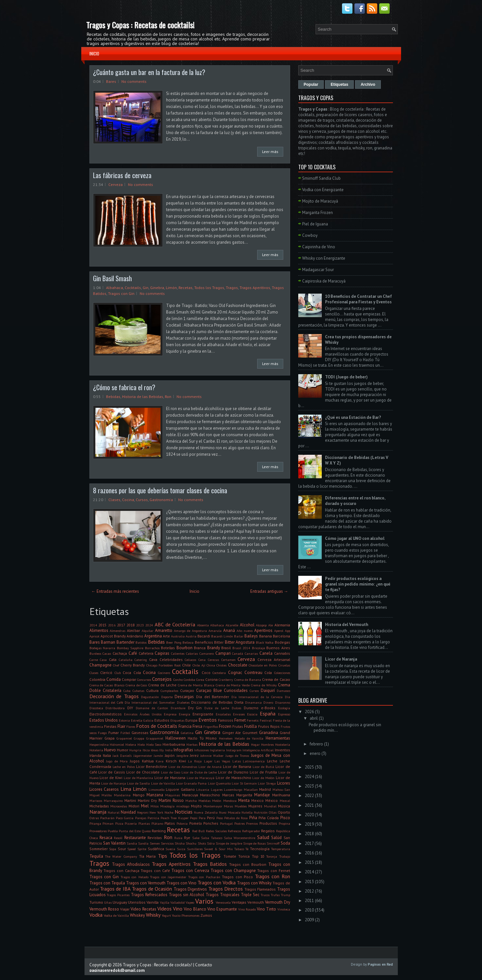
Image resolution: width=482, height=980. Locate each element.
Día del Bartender (213, 697)
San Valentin (114, 843)
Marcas (228, 795)
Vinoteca (284, 909)
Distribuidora (115, 708)
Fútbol (125, 733)
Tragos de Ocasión (152, 889)
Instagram (234, 750)
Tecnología (260, 849)
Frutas (238, 726)
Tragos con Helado (135, 877)
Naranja (98, 812)
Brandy (214, 648)
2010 (309, 910)
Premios (252, 823)
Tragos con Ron (272, 876)
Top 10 (258, 856)
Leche (272, 761)
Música (284, 806)
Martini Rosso (171, 800)
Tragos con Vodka (217, 882)
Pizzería (131, 823)
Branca (200, 648)
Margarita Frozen (318, 213)
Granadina (269, 733)
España (268, 713)
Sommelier (99, 849)
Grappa (139, 738)
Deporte (167, 697)
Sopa (113, 849)
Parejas (141, 818)
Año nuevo (245, 631)
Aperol (279, 631)
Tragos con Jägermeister (168, 877)
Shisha (180, 843)
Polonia (182, 823)
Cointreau (253, 673)
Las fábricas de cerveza (122, 175)
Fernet (240, 720)
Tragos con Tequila (107, 883)
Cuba (127, 691)
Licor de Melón (263, 778)
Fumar (114, 733)
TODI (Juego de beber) (346, 377)
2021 (309, 805)
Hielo (141, 744)
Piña (253, 818)
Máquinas (172, 795)
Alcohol (247, 625)
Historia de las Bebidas (143, 397)
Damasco (283, 691)
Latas (237, 761)
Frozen (225, 726)
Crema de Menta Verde (233, 685)
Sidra (211, 843)
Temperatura (281, 849)
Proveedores (98, 831)
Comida (114, 679)
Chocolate (238, 665)
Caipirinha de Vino (319, 247)
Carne (94, 660)
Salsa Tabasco (211, 838)
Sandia (132, 843)
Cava (153, 659)
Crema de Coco (136, 685)
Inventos (282, 750)
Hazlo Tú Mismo (202, 738)
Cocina (128, 500)
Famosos (226, 720)
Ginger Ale (232, 733)
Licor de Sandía (138, 783)
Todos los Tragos (209, 288)
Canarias (251, 653)
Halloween (176, 738)
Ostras (94, 818)
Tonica (244, 856)
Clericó (106, 673)
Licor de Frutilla (263, 772)
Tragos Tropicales (223, 895)
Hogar (255, 744)
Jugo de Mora (117, 761)
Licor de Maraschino (233, 778)
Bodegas (282, 642)
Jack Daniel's (122, 756)
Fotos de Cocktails (157, 726)
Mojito (196, 806)
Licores (284, 783)
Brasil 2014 (241, 648)
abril (314, 718)
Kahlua (148, 761)
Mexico (257, 800)
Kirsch (171, 761)
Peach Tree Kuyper (175, 818)
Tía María (147, 856)
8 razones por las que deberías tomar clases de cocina (160, 490)
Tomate (230, 856)
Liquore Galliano (180, 789)
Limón (171, 288)
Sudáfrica (156, 849)
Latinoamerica (254, 761)
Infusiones (202, 750)
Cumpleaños (169, 691)
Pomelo (196, 823)
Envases (239, 714)
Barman (108, 642)
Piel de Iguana (315, 224)
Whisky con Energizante (324, 258)
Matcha (191, 801)
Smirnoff (273, 843)
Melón (217, 801)
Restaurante (135, 838)
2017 (121, 625)
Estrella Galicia (142, 720)
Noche (169, 812)
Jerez (194, 755)
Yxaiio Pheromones (186, 915)
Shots (202, 843)
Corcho (178, 680)
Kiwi (182, 761)
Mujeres (255, 806)
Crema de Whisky (264, 685)
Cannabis (282, 653)
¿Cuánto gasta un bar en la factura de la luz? (149, 72)
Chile (187, 665)
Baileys (251, 636)
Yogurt (166, 915)
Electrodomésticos (106, 714)
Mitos (155, 806)
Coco (206, 673)
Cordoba (189, 680)
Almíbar (133, 630)
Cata (113, 659)
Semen (155, 843)
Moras (228, 806)
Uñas (108, 902)
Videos (164, 909)
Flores (131, 727)
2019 (309, 824)
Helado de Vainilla (249, 738)
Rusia (178, 838)
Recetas (186, 288)
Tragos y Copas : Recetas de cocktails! (140, 25)
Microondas (119, 806)
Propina (284, 823)
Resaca (106, 838)
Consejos (162, 679)
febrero (316, 744)
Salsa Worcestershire (240, 838)
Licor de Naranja (114, 783)
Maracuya (190, 795)
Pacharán (107, 818)
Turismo (96, 902)
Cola (268, 673)
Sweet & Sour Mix (218, 849)
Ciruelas (284, 665)
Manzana (155, 795)
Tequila (96, 856)
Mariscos (96, 801)
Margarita (244, 795)
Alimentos (99, 630)
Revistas (155, 838)
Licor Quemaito (219, 783)
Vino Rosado (247, 909)
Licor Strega (267, 783)
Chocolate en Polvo (263, 665)
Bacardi (204, 636)
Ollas (273, 812)
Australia (178, 636)
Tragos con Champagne (233, 871)
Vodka (96, 915)
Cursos (142, 500)
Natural (114, 812)
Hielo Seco (154, 744)
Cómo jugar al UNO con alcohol (355, 538)
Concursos (144, 680)
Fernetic (253, 720)
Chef (116, 665)
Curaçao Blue (209, 690)
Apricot (94, 636)
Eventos (208, 720)
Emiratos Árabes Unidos (143, 714)
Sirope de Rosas (254, 843)
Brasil (226, 648)
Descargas (184, 697)
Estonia (124, 720)
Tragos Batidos (210, 864)
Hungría (135, 750)
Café (133, 653)
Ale (271, 625)
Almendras (117, 631)
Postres (240, 823)
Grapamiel (124, 738)
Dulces (236, 708)
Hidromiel (117, 744)
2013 (309, 882)
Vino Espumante (222, 909)
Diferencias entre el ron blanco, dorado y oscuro (355, 501)
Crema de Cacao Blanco (107, 685)
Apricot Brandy (113, 636)
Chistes (221, 665)
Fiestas (110, 726)
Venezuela (223, 902)
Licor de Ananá (210, 767)
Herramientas (278, 738)
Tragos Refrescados (149, 895)
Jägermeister (143, 756)
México (272, 800)
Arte (166, 636)
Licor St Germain (244, 783)
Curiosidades (236, 690)
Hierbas (192, 744)
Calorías (192, 653)
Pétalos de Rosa (236, 818)
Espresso (284, 714)
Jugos (135, 761)
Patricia (153, 818)
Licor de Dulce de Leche (199, 772)
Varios (204, 901)
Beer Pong (174, 642)
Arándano (135, 636)
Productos (268, 823)
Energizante (203, 714)
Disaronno (283, 702)
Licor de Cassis (112, 772)
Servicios (167, 843)
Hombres (267, 744)
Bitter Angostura (240, 642)
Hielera (131, 744)
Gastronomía (161, 500)
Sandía (143, 843)
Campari (223, 653)
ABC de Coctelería (175, 624)
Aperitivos (263, 630)
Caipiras (162, 653)
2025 (309, 767)
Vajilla (165, 902)
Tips (163, 856)
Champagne (101, 665)
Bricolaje (258, 648)
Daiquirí (268, 690)
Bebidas (113, 397)
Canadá (238, 653)
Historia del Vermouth (347, 625)
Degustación (150, 697)
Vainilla (153, 902)
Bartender (125, 642)
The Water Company (121, 856)
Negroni (143, 812)
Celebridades (171, 659)
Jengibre (182, 756)
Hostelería (283, 744)
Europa (191, 720)
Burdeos (95, 653)
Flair (121, 726)
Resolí (118, 838)
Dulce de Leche (217, 708)
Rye (187, 838)
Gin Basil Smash (112, 278)
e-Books (268, 708)
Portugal (226, 823)
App (288, 631)
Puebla (113, 831)
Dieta (239, 702)
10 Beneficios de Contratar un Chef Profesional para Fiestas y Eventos (358, 299)
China (211, 665)
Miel (145, 806)
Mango (139, 795)
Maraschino (210, 795)
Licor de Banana (237, 766)
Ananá (229, 630)
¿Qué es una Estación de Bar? (353, 417)
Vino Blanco (195, 909)
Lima (126, 789)
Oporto (284, 812)
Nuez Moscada (230, 812)
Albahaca (115, 288)
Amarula (215, 631)
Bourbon (185, 648)
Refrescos (234, 831)
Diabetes (183, 702)
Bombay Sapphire (130, 648)
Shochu (191, 843)
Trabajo (285, 856)
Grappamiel (155, 738)
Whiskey (137, 915)
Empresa (170, 714)
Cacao (107, 653)
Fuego (102, 733)
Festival (266, 720)
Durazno (251, 708)
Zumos (206, 915)
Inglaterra (217, 750)
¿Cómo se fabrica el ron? (124, 387)
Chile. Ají (199, 665)
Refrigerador (251, 831)
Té (247, 849)
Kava (160, 761)
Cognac (235, 673)
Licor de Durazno (233, 772)
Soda (285, 843)
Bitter (219, 642)
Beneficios (204, 642)
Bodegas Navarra (102, 648)
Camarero (207, 653)
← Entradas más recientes (115, 591)
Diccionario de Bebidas (212, 702)
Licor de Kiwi (111, 778)
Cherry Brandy (132, 665)
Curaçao (187, 690)
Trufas (275, 895)
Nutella (247, 812)
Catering (141, 660)
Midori (134, 806)
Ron (168, 397)
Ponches (211, 823)
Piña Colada (269, 818)
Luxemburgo (233, 789)
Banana (265, 636)
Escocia (252, 714)
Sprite (142, 849)
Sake (196, 838)
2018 (131, 625)
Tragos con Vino (181, 883)
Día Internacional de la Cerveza (257, 697)
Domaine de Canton (152, 708)
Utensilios (137, 902)
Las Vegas (222, 761)
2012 (309, 891)
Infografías (183, 750)
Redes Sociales (216, 831)
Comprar (129, 679)
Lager (208, 761)
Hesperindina (99, 744)
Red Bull (198, 831)
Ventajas (239, 902)
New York (156, 812)
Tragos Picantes (118, 895)
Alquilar (148, 631)
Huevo (110, 750)
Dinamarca (253, 702)
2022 (309, 796)
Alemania (282, 625)
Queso (146, 831)
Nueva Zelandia (206, 812)
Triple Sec (250, 895)
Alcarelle (232, 625)
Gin (146, 288)
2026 (309, 712)
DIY (130, 708)
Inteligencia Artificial (258, 750)
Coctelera (219, 673)
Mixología (167, 806)
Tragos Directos (225, 889)
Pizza (119, 823)
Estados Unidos (104, 720)
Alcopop (261, 625)
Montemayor (213, 806)
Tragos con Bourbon (248, 864)
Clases (114, 500)
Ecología (284, 708)
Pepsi (194, 818)
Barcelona (281, 636)
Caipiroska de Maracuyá (324, 281)
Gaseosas (140, 733)
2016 (112, 625)
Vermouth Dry (277, 902)
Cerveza (116, 184)
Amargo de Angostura (190, 631)
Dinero (268, 702)
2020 (309, 815)
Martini (130, 800)
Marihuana (281, 795)
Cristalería (112, 690)
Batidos (141, 642)
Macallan (251, 789)
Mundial (270, 806)
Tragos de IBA (115, 889)
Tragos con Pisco (237, 877)
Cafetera (146, 653)
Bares (111, 81)
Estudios (162, 720)
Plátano (157, 823)
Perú (211, 818)
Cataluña (126, 660)
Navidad (128, 812)
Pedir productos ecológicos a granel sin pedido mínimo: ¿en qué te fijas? (358, 584)
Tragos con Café (155, 871)
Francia (185, 726)
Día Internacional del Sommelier (150, 702)
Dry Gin (195, 708)
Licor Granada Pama (191, 783)
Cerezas (213, 660)
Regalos (268, 831)
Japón (170, 755)
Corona (211, 679)
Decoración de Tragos (114, 696)
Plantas (144, 823)
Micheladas (99, 806)
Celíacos (190, 660)
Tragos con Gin (121, 293)
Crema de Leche (162, 685)
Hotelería (96, 750)
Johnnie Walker (212, 756)
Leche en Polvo (124, 767)
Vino (178, 909)
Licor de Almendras (183, 767)
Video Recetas (143, 909)
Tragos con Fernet (273, 871)
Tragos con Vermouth (146, 883)
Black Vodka (265, 642)
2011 (309, 901)
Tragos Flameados (260, 889)
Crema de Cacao (276, 679)
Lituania (203, 789)
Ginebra (157, 288)
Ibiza (146, 750)
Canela (266, 653)
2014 (93, 625)
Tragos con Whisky (254, 883)
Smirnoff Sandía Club (321, 178)
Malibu (107, 795)
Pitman (108, 823)
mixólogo (183, 806)
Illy (162, 750)
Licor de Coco (171, 772)
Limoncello (156, 789)
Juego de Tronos (237, 756)
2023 (140, 625)
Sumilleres (195, 849)
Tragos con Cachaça (121, 871)
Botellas (168, 648)
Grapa (109, 738)
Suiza (181, 849)
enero (315, 753)
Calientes (178, 653)
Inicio (94, 54)
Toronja (272, 856)
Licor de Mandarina (139, 778)
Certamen (228, 660)
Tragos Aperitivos (255, 288)
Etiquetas (177, 720)
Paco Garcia (125, 818)
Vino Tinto (266, 909)
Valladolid (178, 902)
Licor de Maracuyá (201, 778)
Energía (185, 714)
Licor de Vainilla (163, 783)
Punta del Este (130, 831)
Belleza (188, 642)
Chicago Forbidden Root (164, 665)
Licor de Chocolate (143, 772)
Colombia (97, 679)
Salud (263, 837)
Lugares (217, 789)
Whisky (153, 915)
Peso (220, 818)
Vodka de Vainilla (116, 915)
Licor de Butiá (263, 767)
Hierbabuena (174, 744)
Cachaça (120, 653)
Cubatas (138, 691)
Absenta (203, 625)
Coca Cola (132, 673)
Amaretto (164, 630)
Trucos (265, 895)
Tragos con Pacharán (204, 877)
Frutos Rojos (269, 726)
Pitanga (95, 823)
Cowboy (310, 235)
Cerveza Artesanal (274, 659)
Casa (103, 660)
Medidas (204, 801)
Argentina (153, 636)
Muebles (241, 806)
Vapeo (190, 902)
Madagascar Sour (318, 270)
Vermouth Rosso (104, 909)
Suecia (170, 849)
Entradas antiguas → (269, 591)
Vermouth (256, 902)
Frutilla (250, 726)
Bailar (239, 636)
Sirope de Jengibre (229, 843)
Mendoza (230, 801)
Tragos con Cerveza (190, 871)
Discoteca (96, 708)
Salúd (276, 838)
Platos (170, 823)
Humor (123, 750)
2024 (149, 625)
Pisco (285, 818)
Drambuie (178, 708)
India (169, 750)
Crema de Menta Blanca (196, 685)
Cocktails (133, 288)
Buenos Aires (278, 648)
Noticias (184, 812)
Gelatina (187, 733)
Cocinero (164, 673)
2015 (102, 625)
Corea (200, 680)
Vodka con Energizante (323, 190)
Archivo (368, 84)
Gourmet (250, 733)
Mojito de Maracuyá (320, 201)
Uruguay (120, 902)
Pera (202, 818)
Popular (311, 84)
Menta (244, 800)
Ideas (155, 750)
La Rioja (195, 761)
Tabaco (239, 849)
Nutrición (261, 812)
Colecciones (282, 673)
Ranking (159, 831)
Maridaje (262, 795)
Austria (191, 636)
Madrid (265, 789)
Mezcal (285, 801)
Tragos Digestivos (190, 889)
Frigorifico (211, 727)
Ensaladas (223, 714)
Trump (286, 895)
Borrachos (152, 648)
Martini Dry (147, 800)
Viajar (125, 909)
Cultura (152, 690)
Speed (132, 849)
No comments (134, 81)
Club (118, 673)
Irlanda (95, 755)
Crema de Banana (248, 680)
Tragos (232, 288)
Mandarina (122, 795)
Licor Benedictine (152, 766)
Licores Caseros (104, 789)
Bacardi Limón (222, 636)
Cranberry (226, 680)
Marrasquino (113, 801)
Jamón (158, 756)
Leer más (270, 152)
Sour (122, 849)
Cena (202, 660)
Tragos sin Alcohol (187, 895)
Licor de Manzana (170, 778)
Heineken (226, 738)
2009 (309, 920)
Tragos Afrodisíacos (131, 864)
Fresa (197, 726)
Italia (107, 755)
